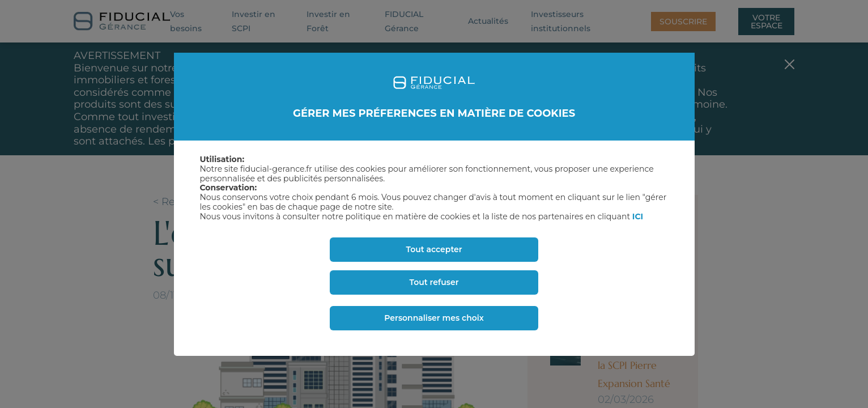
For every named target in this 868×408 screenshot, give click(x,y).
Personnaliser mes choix (434, 318)
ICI (638, 216)
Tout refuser (434, 282)
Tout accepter (434, 249)
